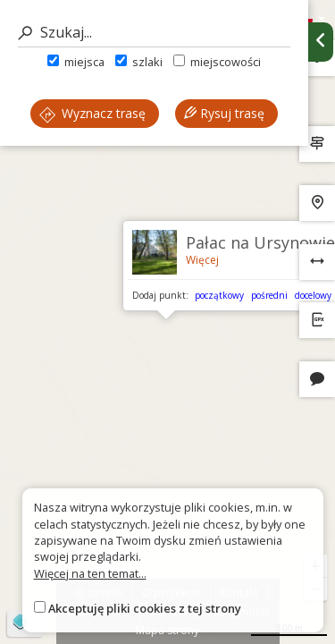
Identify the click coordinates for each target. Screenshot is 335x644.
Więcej (202, 260)
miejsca (76, 62)
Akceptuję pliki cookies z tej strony (145, 608)
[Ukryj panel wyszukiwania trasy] (321, 42)
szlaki (139, 62)
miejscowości (217, 62)
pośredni (269, 295)
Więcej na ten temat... (90, 573)
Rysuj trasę (224, 113)
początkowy (219, 295)
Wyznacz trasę (92, 113)
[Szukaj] (154, 33)
